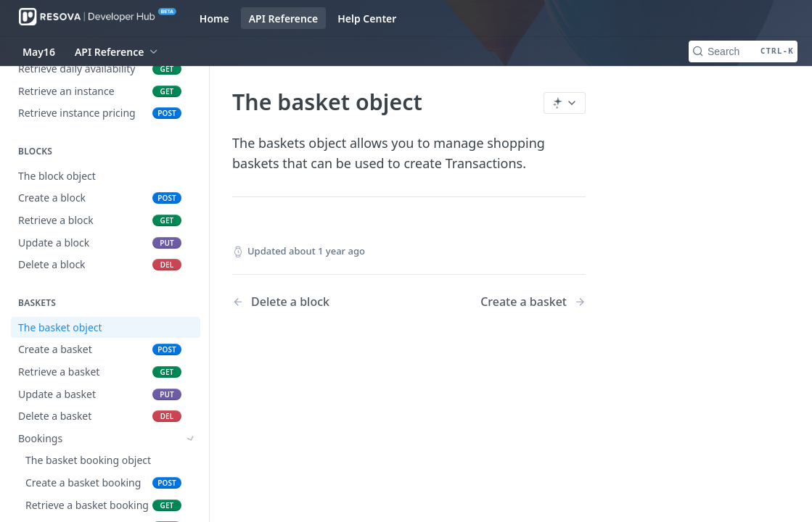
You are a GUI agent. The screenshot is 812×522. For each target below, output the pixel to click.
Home (214, 18)
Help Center (367, 18)
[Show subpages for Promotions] (191, 483)
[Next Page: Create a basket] (533, 302)
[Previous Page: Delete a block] (308, 302)
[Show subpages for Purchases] (191, 460)
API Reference (284, 18)
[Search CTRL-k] (743, 51)
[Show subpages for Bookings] (191, 439)
